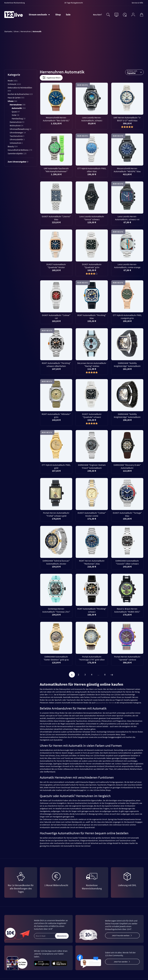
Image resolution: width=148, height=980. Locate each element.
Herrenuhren (18, 105)
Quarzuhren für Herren (105, 703)
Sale (68, 15)
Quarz (16, 112)
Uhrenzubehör (17, 139)
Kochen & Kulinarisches (20, 94)
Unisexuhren (16, 143)
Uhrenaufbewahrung (21, 129)
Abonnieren (62, 936)
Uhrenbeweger (18, 132)
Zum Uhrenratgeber (18, 162)
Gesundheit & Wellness (20, 150)
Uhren (12, 101)
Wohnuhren (16, 125)
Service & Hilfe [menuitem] (137, 3)
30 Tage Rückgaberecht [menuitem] (74, 3)
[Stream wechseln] (39, 15)
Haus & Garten (16, 98)
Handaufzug (19, 118)
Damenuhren (17, 122)
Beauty (13, 146)
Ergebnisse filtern (51, 78)
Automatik (19, 108)
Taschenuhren (17, 136)
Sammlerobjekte (17, 153)
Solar (15, 115)
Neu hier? (97, 15)
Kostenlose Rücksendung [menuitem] (15, 3)
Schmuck (14, 84)
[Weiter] (112, 675)
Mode (13, 81)
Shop (58, 15)
